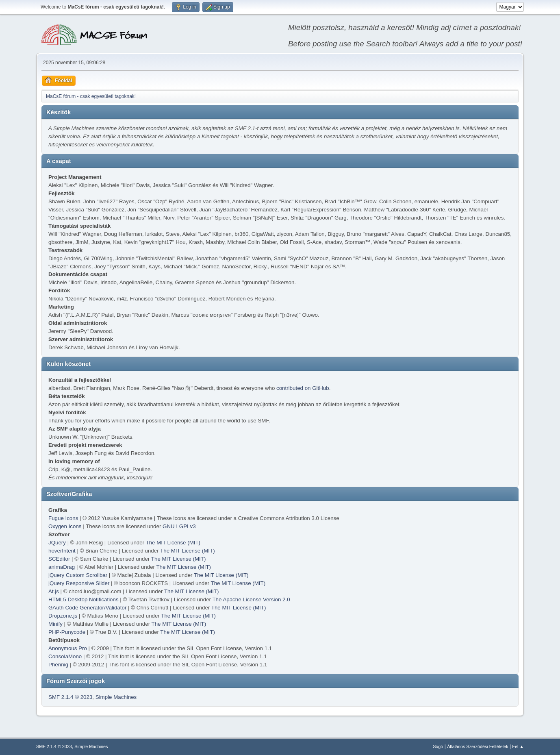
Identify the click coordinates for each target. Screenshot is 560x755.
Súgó (438, 746)
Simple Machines (116, 697)
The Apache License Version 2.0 (251, 599)
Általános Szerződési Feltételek (478, 746)
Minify (55, 624)
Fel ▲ (518, 746)
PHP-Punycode (67, 632)
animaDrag (62, 567)
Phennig (58, 665)
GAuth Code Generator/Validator (87, 608)
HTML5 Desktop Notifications (84, 599)
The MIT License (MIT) (173, 543)
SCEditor (59, 559)
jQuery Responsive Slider (79, 583)
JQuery (57, 543)
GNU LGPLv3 (179, 526)
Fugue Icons (63, 518)
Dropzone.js (63, 616)
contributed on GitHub (303, 388)
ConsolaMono (65, 656)
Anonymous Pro (68, 648)
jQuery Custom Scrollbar (78, 575)
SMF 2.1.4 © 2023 (70, 697)
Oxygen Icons (65, 526)
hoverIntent (62, 551)
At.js (54, 591)
